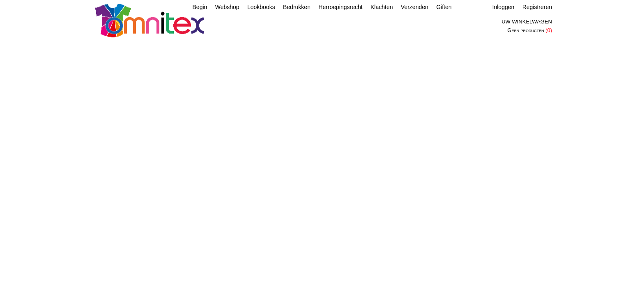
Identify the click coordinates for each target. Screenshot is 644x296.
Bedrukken (297, 7)
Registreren (537, 7)
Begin (200, 7)
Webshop (227, 7)
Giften (444, 7)
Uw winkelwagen (527, 22)
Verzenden (415, 7)
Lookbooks (261, 7)
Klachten (382, 7)
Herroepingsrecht (340, 7)
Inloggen (504, 7)
